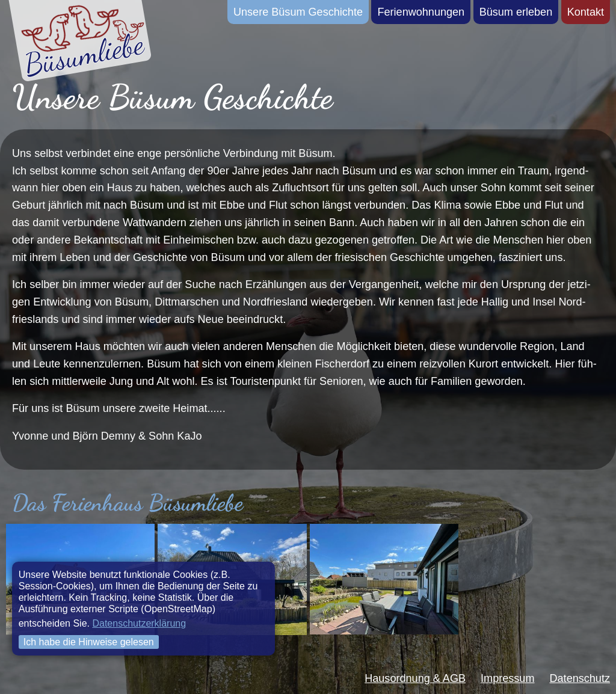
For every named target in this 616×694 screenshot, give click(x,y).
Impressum (507, 678)
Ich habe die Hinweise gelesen (89, 642)
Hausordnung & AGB (415, 678)
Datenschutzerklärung (139, 623)
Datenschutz (580, 678)
